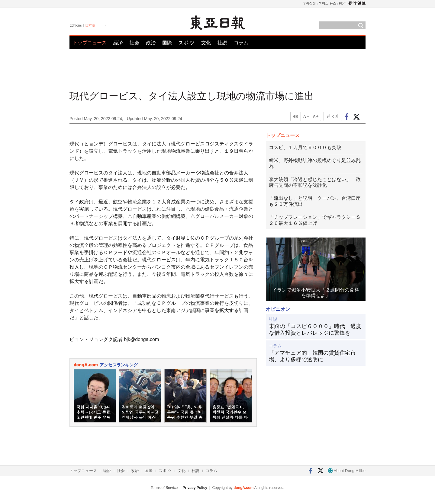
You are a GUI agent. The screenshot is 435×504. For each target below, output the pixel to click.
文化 (206, 43)
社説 (222, 43)
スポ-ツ (187, 43)
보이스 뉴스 (328, 3)
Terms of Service (164, 488)
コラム (241, 43)
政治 (151, 43)
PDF (342, 3)
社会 (134, 43)
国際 (167, 43)
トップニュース (90, 43)
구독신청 (309, 3)
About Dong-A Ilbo (347, 471)
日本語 (90, 25)
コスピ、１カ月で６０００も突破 (305, 147)
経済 (118, 43)
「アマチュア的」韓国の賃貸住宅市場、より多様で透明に (312, 356)
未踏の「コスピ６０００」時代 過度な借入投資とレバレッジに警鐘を (315, 330)
